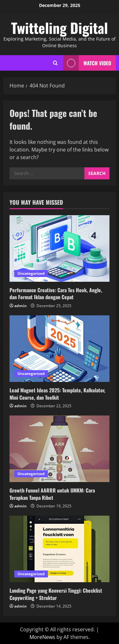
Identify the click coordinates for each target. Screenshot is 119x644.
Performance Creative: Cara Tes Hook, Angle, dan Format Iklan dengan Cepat (56, 293)
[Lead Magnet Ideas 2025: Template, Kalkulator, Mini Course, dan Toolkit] (60, 349)
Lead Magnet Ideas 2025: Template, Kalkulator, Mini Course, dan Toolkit (57, 394)
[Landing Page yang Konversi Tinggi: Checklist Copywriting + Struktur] (60, 549)
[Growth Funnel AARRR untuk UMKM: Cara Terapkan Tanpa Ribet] (60, 449)
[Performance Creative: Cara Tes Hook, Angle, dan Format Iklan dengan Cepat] (60, 248)
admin (20, 306)
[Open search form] (55, 63)
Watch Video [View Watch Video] (87, 63)
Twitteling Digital (60, 28)
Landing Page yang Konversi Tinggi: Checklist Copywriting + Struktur (56, 594)
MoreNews (42, 637)
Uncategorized (31, 273)
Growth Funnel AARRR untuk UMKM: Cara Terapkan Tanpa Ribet (52, 494)
